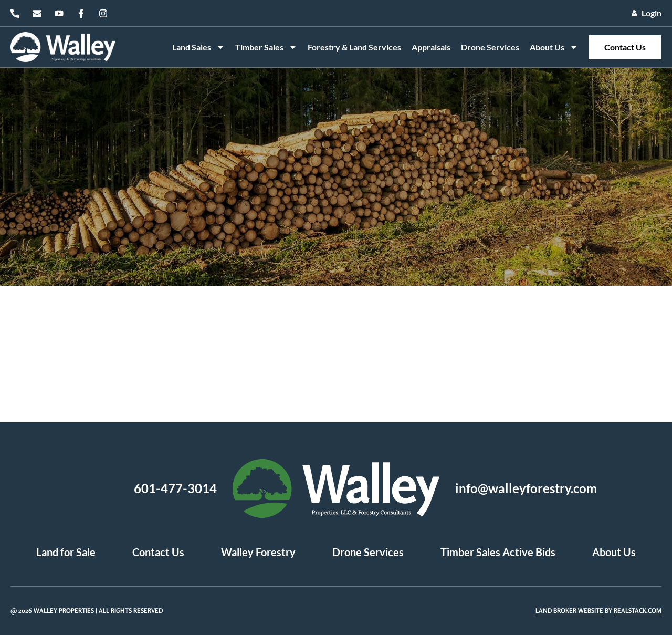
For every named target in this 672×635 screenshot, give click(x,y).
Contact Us (625, 47)
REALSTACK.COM (638, 611)
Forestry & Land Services (354, 47)
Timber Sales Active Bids (498, 552)
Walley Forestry (258, 552)
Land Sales (198, 47)
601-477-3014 (175, 488)
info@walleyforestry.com (526, 488)
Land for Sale (66, 552)
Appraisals (431, 47)
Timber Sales (266, 47)
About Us (554, 47)
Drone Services (490, 47)
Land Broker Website (569, 611)
